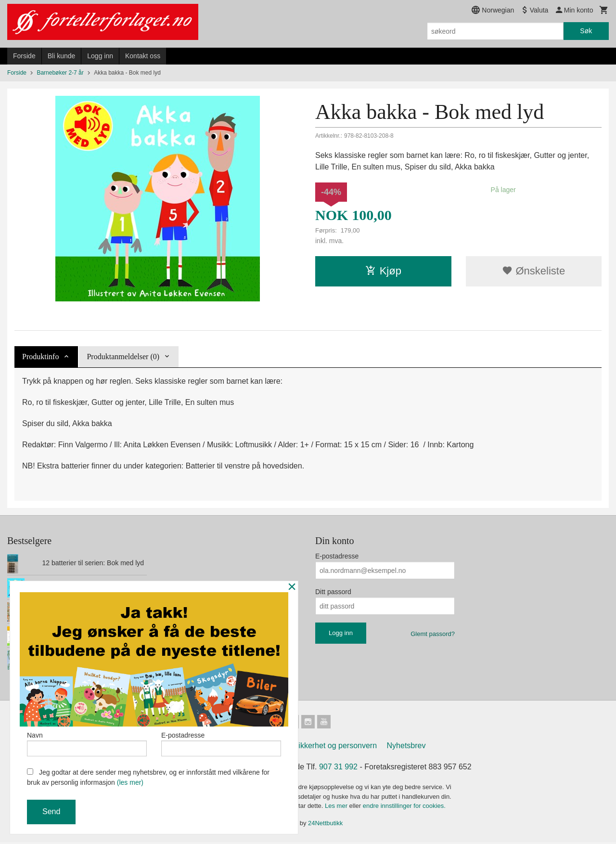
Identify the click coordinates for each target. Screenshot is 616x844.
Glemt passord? (433, 634)
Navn (87, 742)
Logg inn (100, 56)
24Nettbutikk (325, 825)
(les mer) (130, 782)
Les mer (337, 808)
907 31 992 (338, 769)
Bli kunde (62, 56)
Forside (24, 56)
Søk (586, 31)
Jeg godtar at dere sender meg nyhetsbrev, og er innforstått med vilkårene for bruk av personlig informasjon (148, 777)
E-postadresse (337, 556)
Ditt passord (333, 592)
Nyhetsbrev (406, 747)
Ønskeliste (533, 271)
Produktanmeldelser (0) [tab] (123, 357)
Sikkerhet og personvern (335, 747)
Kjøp (383, 271)
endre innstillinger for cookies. (404, 808)
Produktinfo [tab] (40, 357)
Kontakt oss (143, 56)
